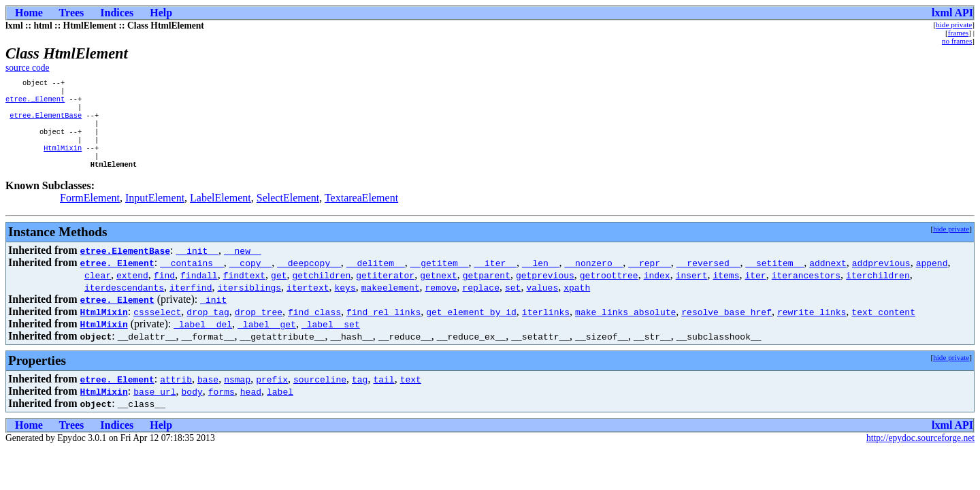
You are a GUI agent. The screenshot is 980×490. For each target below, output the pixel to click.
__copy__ (250, 278)
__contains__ (192, 278)
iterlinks (546, 327)
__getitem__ (440, 278)
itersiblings (249, 302)
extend (132, 290)
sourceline (320, 394)
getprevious (545, 290)
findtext (244, 290)
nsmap (237, 394)
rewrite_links (812, 327)
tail (383, 394)
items (726, 290)
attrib (176, 394)
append (931, 278)
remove (441, 302)
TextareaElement (361, 213)
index (657, 290)
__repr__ (649, 278)
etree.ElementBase (46, 122)
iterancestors (806, 290)
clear (98, 290)
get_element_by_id (471, 327)
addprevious (881, 278)
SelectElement (288, 213)
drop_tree (259, 327)
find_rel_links (383, 327)
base (208, 394)
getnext (439, 290)
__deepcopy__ (309, 278)
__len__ (541, 278)
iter (755, 290)
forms (222, 406)
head (251, 406)
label (280, 406)
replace (481, 302)
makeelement (391, 302)
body (192, 406)
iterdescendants (124, 302)
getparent (487, 290)
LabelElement (220, 213)
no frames (957, 41)
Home (29, 13)
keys (345, 302)
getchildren (321, 290)
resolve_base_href (726, 327)
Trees (72, 13)
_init (213, 314)
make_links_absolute (625, 327)
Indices (117, 13)
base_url (154, 406)
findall (199, 290)
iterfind (191, 302)
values (542, 302)
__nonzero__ (593, 278)
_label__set (331, 339)
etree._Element (35, 103)
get (279, 290)
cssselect (157, 327)
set (513, 302)
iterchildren (878, 290)
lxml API (952, 13)
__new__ (243, 265)
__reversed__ (708, 278)
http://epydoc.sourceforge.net (920, 453)
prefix (272, 394)
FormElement (90, 213)
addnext (828, 278)
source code (28, 68)
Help (161, 13)
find (164, 290)
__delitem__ (376, 278)
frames (958, 33)
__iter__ (495, 278)
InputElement (155, 213)
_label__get (267, 339)
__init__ (197, 265)
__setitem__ (774, 278)
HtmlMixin (63, 160)
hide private (954, 24)
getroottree (609, 290)
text (411, 394)
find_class (314, 327)
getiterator (385, 290)
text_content (883, 327)
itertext (308, 302)
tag (360, 394)
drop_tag (208, 327)
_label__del (203, 339)
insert (692, 290)
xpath (577, 302)
